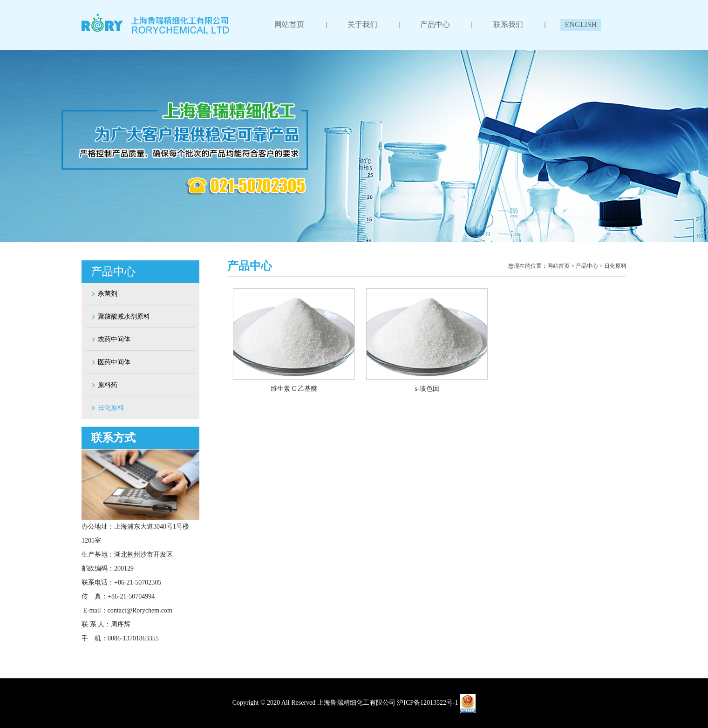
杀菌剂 (104, 294)
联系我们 (508, 24)
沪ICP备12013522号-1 (427, 703)
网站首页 (289, 24)
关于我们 (362, 24)
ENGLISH (580, 24)
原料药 (104, 385)
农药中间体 (111, 339)
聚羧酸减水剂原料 (120, 316)
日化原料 (107, 408)
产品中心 (435, 24)
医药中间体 (111, 362)
